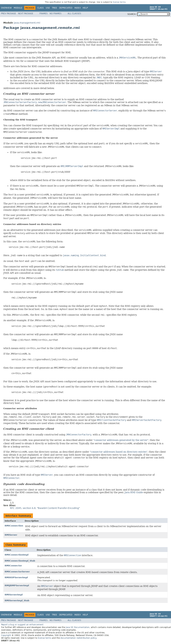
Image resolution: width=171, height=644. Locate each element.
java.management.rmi (27, 23)
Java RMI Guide (134, 492)
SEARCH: (132, 14)
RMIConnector (13, 566)
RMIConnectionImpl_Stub (20, 561)
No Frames (56, 14)
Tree (55, 8)
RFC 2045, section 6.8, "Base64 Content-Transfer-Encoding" (45, 508)
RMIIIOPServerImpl (16, 577)
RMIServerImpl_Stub (17, 600)
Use (48, 8)
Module (18, 8)
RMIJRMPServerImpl (17, 585)
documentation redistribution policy (78, 638)
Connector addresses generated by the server (31, 138)
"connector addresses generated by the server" (121, 440)
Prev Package (9, 14)
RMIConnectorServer (17, 572)
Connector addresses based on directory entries (32, 224)
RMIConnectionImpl (17, 555)
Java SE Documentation (78, 627)
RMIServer (11, 535)
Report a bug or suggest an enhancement (22, 625)
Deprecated (66, 8)
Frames (44, 14)
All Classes (74, 14)
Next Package (26, 14)
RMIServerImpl (14, 595)
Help (85, 8)
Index (77, 8)
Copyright (6, 635)
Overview (6, 8)
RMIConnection (14, 526)
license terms (119, 2)
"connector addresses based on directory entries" (119, 452)
